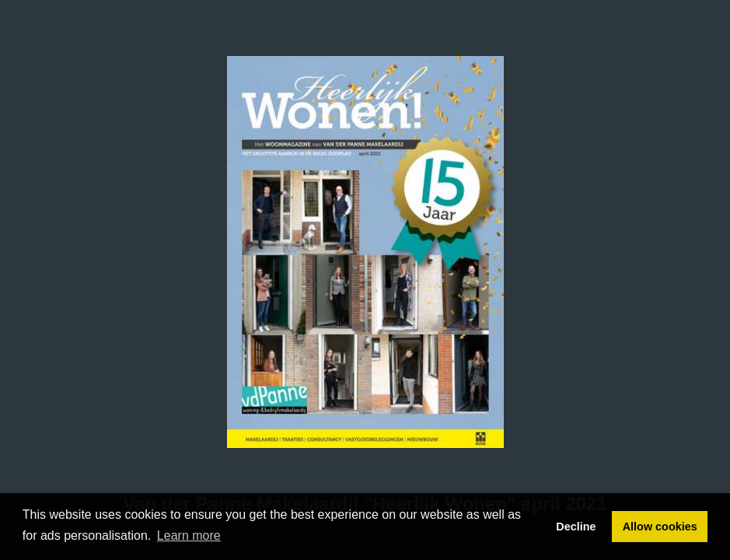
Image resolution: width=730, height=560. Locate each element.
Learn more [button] (189, 535)
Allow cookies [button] (660, 527)
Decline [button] (576, 527)
